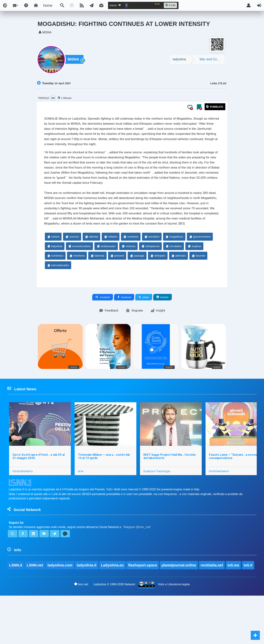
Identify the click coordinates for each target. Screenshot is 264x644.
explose (194, 284)
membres (77, 293)
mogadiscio (174, 274)
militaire (111, 274)
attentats (178, 293)
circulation (174, 284)
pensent (117, 293)
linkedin (163, 335)
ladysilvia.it (87, 613)
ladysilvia (179, 60)
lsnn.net (81, 632)
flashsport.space (143, 613)
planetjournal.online (180, 613)
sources (72, 274)
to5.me (234, 613)
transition (152, 274)
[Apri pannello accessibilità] (26, 5)
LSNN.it (16, 613)
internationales (58, 303)
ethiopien (158, 293)
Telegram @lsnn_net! (137, 572)
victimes (128, 284)
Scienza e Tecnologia (158, 512)
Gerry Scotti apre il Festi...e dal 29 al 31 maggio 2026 (39, 498)
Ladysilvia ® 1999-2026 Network (114, 632)
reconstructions (79, 284)
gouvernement (200, 274)
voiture (53, 274)
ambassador (106, 284)
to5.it (249, 613)
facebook (124, 335)
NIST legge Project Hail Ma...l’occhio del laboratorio (171, 498)
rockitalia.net (213, 613)
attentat (91, 274)
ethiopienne (150, 284)
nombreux (55, 293)
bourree (198, 293)
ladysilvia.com (60, 613)
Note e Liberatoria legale (174, 632)
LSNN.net (35, 613)
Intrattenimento (23, 512)
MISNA (74, 61)
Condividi (103, 335)
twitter (144, 335)
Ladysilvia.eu (113, 613)
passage (137, 293)
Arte (82, 512)
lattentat (97, 293)
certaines (131, 274)
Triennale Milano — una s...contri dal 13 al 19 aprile (105, 498)
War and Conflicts (212, 60)
